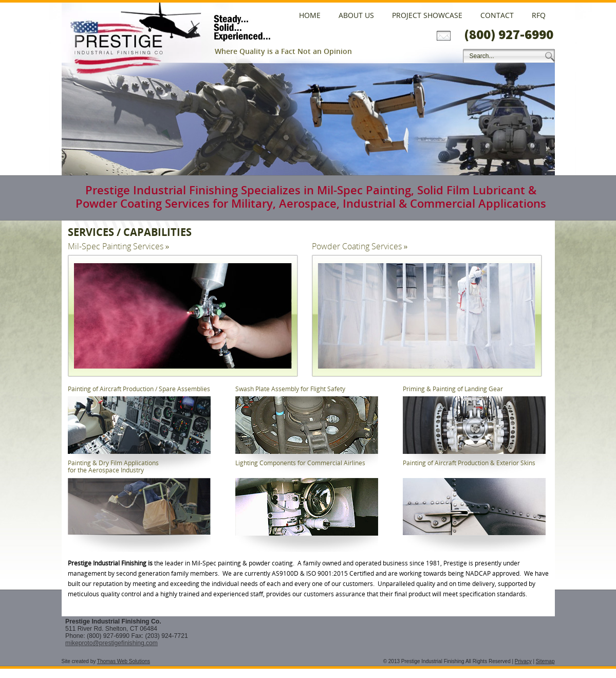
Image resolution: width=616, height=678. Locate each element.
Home (310, 15)
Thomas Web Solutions (124, 661)
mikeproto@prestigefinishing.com (111, 643)
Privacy (523, 661)
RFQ (539, 15)
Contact (497, 15)
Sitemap (545, 661)
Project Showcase (427, 15)
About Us (356, 15)
